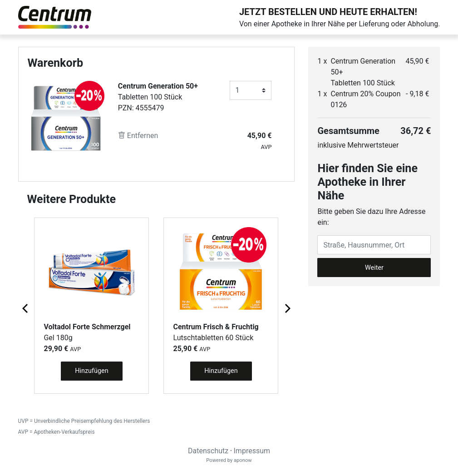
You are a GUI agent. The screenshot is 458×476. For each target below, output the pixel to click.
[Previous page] (26, 308)
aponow (243, 460)
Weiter (374, 268)
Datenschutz (208, 451)
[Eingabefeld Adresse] (374, 245)
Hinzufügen (91, 371)
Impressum (252, 451)
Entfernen (138, 136)
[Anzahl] (251, 90)
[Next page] (287, 308)
